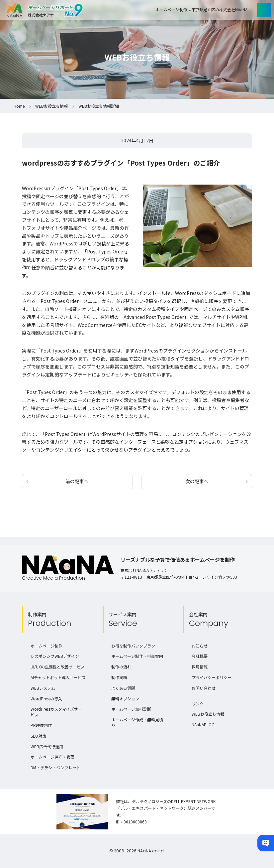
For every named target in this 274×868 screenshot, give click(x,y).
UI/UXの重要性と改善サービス (58, 667)
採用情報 (200, 667)
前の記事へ (77, 481)
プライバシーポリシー (212, 677)
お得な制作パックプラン (133, 646)
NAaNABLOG (203, 724)
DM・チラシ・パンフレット (55, 767)
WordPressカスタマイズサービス (56, 712)
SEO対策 (38, 736)
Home (19, 106)
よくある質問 (123, 688)
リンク (198, 704)
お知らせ (200, 646)
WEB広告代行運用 (47, 746)
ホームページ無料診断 (131, 709)
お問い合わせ (204, 688)
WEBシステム (43, 688)
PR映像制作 (41, 725)
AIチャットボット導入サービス (58, 677)
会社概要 (200, 656)
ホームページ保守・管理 (52, 757)
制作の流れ (121, 667)
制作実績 (119, 677)
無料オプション (125, 699)
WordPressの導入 (46, 699)
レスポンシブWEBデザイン (55, 656)
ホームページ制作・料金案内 (137, 656)
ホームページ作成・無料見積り (137, 722)
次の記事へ (197, 481)
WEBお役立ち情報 (51, 106)
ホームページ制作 (46, 646)
